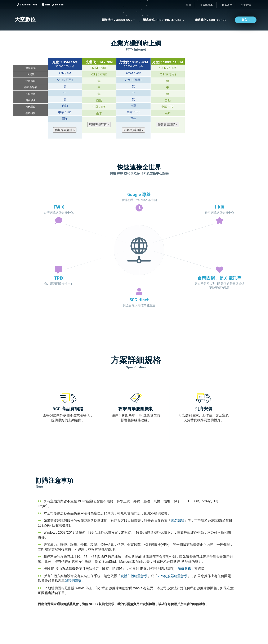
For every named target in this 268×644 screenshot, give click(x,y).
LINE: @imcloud (53, 4)
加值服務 (184, 569)
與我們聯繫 (73, 581)
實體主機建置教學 (134, 576)
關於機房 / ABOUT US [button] (117, 20)
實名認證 (178, 521)
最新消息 (227, 5)
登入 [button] (246, 20)
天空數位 (25, 19)
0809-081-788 (27, 4)
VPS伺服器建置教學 (172, 576)
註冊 (188, 5)
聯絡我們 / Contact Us (210, 20)
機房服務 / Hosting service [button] (164, 20)
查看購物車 (206, 5)
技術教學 (246, 5)
